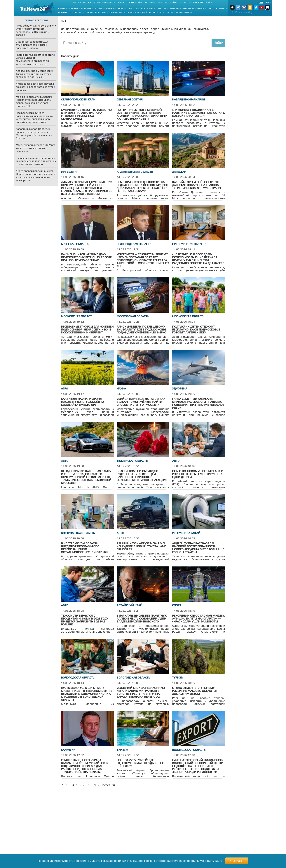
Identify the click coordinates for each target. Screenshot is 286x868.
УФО (174, 2)
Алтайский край (129, 605)
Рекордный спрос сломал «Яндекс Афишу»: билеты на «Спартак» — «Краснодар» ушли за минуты (198, 619)
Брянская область (75, 244)
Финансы (110, 9)
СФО (180, 2)
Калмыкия (69, 750)
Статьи (170, 12)
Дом (104, 12)
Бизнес (99, 9)
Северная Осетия (130, 99)
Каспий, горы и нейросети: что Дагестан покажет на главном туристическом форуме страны (197, 185)
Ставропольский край (78, 99)
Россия (77, 2)
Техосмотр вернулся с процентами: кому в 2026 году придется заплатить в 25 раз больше (84, 620)
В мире (62, 9)
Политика (73, 9)
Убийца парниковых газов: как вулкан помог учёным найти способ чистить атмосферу (141, 402)
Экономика (87, 9)
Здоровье (175, 9)
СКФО (167, 2)
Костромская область (78, 533)
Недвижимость (117, 12)
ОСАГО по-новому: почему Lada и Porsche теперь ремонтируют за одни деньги (198, 474)
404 (63, 21)
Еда (166, 9)
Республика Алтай (186, 533)
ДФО (186, 2)
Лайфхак (146, 12)
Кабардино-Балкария (189, 99)
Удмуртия (180, 388)
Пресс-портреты (184, 12)
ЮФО (159, 2)
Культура (221, 9)
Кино (89, 12)
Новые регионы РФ (200, 2)
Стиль (97, 12)
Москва (87, 2)
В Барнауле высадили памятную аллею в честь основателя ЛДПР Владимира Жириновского (142, 619)
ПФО (153, 2)
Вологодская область (78, 677)
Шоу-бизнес (133, 12)
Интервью (159, 12)
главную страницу (143, 32)
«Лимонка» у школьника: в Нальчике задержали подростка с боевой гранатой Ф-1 (198, 113)
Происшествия (137, 9)
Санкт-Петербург (126, 2)
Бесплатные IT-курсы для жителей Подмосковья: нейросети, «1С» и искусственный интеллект (87, 329)
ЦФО (146, 2)
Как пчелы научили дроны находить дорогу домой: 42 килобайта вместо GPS (82, 402)
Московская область (104, 2)
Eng (268, 2)
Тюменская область (132, 461)
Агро (81, 12)
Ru (261, 2)
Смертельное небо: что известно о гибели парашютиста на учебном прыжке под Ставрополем (86, 114)
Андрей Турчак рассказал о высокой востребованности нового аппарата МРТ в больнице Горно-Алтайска (198, 548)
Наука (150, 9)
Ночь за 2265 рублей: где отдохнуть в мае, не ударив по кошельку (140, 763)
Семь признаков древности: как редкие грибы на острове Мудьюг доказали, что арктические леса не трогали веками (142, 186)
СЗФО (139, 2)
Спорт (159, 9)
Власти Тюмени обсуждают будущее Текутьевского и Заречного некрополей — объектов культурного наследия (142, 475)
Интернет (202, 9)
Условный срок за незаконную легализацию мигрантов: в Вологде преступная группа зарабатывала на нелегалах (141, 692)
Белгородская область (134, 244)
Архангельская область (135, 172)
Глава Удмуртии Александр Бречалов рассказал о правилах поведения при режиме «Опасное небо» (198, 403)
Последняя (108, 785)
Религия (63, 12)
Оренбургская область (189, 244)
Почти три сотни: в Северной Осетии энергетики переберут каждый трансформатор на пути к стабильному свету (142, 114)
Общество (122, 9)
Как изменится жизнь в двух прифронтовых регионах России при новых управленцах (87, 257)
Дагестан (179, 172)
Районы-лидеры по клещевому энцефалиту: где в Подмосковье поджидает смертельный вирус (142, 329)
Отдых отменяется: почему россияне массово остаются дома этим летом (195, 691)
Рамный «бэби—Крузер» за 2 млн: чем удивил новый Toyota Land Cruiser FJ (142, 546)
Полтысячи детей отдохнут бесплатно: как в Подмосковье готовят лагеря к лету (196, 329)
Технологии (188, 9)
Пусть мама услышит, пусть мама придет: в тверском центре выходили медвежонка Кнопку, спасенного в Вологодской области (87, 694)
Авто (211, 9)
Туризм (73, 12)
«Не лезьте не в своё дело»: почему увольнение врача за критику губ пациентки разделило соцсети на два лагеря (198, 259)
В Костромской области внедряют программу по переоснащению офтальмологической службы (85, 548)
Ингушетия (70, 172)
